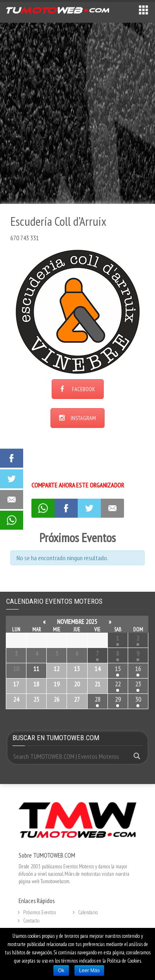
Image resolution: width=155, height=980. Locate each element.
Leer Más (89, 970)
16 (138, 669)
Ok (61, 970)
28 (98, 699)
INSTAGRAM (77, 418)
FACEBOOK (78, 389)
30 (138, 699)
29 (118, 699)
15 (118, 669)
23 (138, 684)
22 (118, 684)
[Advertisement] (77, 113)
